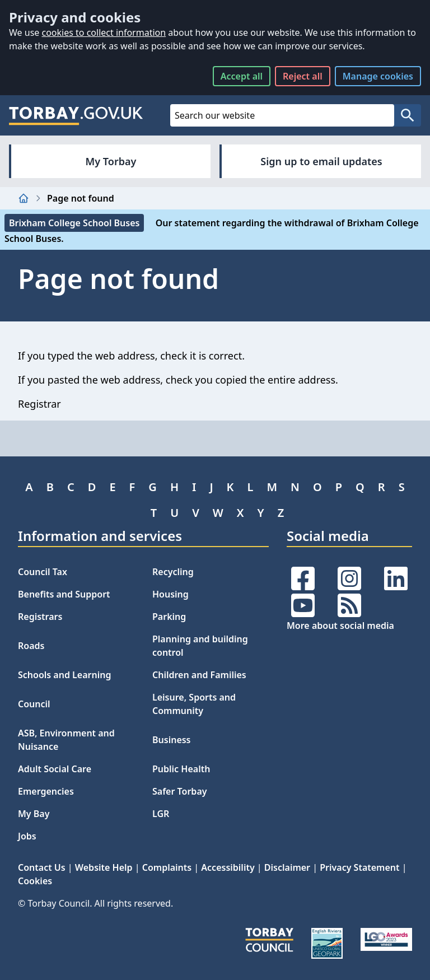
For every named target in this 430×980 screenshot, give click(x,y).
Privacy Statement (359, 867)
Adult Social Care (55, 769)
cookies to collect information (104, 32)
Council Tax (43, 572)
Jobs (27, 836)
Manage (378, 76)
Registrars (40, 617)
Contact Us (42, 867)
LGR (161, 814)
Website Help (104, 867)
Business (172, 740)
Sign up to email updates (321, 161)
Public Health (181, 769)
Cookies (35, 881)
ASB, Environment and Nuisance (66, 740)
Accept (242, 76)
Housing (170, 594)
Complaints (167, 867)
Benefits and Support (64, 594)
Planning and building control (200, 646)
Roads (31, 646)
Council (34, 704)
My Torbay (111, 161)
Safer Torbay (180, 791)
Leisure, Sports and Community (194, 704)
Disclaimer (287, 867)
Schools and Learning (64, 675)
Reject (303, 76)
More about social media (340, 626)
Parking (169, 617)
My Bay (34, 814)
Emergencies (46, 791)
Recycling (173, 572)
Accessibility (228, 867)
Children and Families (199, 675)
